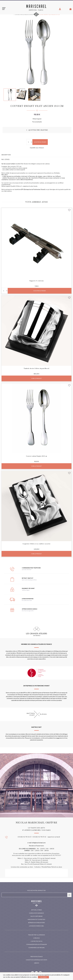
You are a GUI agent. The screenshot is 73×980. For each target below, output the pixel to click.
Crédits (37, 963)
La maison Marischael (36, 926)
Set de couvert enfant (8, 164)
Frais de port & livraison (37, 935)
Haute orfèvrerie (36, 916)
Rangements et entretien (36, 919)
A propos (36, 938)
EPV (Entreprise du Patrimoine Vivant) (33, 189)
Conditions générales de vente (36, 960)
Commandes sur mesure (36, 948)
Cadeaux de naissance (36, 913)
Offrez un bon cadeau (30, 609)
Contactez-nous (36, 941)
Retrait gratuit (28, 578)
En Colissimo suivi (27, 600)
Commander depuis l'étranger (37, 944)
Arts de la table (36, 910)
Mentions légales (37, 957)
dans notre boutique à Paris (29, 580)
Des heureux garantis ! (28, 611)
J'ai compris (43, 977)
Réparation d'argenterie (36, 923)
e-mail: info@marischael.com (37, 843)
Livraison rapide (28, 599)
